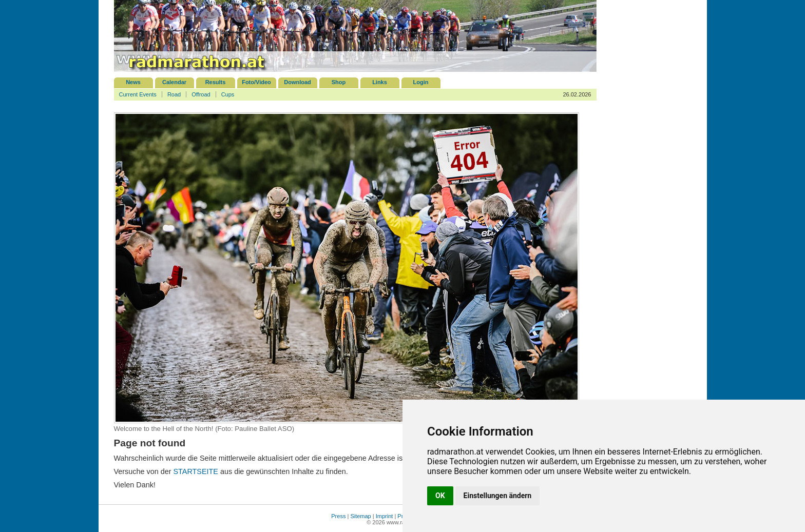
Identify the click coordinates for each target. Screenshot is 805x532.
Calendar (174, 82)
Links (380, 82)
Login (421, 82)
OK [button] (440, 496)
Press (338, 516)
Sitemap (360, 516)
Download (298, 82)
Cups (228, 94)
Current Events (138, 94)
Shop (339, 82)
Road (174, 94)
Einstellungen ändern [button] (498, 496)
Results (216, 82)
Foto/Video (256, 82)
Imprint (385, 516)
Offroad (201, 94)
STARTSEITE (196, 471)
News (133, 82)
